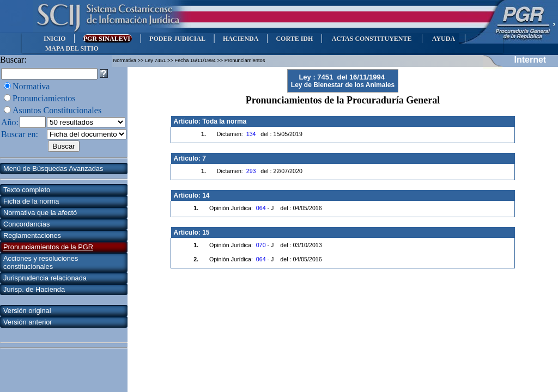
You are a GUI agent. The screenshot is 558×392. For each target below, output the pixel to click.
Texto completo (27, 190)
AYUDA (443, 39)
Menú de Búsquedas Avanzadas (53, 169)
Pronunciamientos (44, 98)
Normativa (31, 86)
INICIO (55, 39)
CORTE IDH (294, 39)
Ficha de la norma (31, 201)
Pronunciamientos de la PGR (48, 247)
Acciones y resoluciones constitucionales (41, 262)
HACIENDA (241, 39)
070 (261, 245)
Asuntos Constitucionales (57, 110)
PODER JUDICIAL (177, 39)
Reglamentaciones (32, 235)
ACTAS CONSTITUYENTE (372, 39)
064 (261, 208)
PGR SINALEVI (108, 39)
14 (206, 195)
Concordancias (26, 224)
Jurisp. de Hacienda (34, 289)
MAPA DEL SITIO (72, 48)
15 (206, 232)
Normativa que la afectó (40, 213)
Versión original (27, 311)
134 (251, 134)
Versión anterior (28, 322)
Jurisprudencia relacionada (45, 278)
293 (251, 171)
